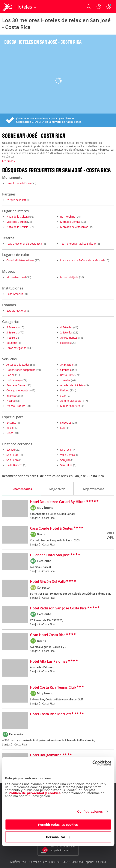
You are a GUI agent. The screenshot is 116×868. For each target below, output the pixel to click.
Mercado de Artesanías (74, 227)
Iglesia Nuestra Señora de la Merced (82, 260)
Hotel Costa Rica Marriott (50, 714)
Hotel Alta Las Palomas (49, 662)
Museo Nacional (16, 277)
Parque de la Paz (16, 200)
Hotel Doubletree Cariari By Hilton (58, 502)
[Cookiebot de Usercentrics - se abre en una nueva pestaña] (92, 763)
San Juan (65, 460)
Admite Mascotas (71, 401)
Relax (10, 428)
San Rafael (13, 455)
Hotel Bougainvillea (46, 755)
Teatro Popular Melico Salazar (78, 244)
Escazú (11, 450)
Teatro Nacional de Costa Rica (24, 244)
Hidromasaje (14, 380)
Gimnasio (66, 370)
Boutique (12, 343)
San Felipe (66, 465)
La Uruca (66, 450)
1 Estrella (12, 338)
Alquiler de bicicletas (73, 385)
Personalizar (58, 837)
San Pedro (13, 460)
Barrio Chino (68, 217)
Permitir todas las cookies (58, 824)
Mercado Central (70, 222)
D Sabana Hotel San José (50, 555)
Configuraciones (90, 811)
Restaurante (68, 375)
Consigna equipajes (18, 390)
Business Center (16, 385)
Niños (10, 433)
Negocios (66, 423)
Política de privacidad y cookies (35, 793)
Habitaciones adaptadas (21, 370)
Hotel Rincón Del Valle (48, 582)
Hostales (66, 343)
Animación (67, 365)
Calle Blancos (14, 465)
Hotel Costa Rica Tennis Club (53, 688)
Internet (11, 395)
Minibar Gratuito (70, 406)
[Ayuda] (99, 7)
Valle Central (68, 455)
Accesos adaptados (18, 365)
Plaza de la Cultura (18, 217)
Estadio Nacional (16, 311)
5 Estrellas (13, 327)
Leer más (8, 161)
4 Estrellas (66, 327)
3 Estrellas (13, 332)
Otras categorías (16, 348)
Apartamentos (69, 338)
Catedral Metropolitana (20, 260)
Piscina (11, 401)
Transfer (65, 380)
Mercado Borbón (17, 222)
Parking (65, 390)
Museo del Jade (69, 277)
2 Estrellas (66, 332)
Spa (63, 395)
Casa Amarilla (15, 294)
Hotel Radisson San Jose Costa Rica (58, 608)
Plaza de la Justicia (17, 227)
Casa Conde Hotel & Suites (51, 529)
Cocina (11, 375)
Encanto (11, 423)
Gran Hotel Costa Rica (48, 635)
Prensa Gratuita (16, 406)
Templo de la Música (19, 183)
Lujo (63, 428)
